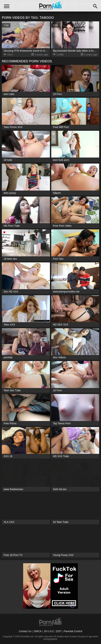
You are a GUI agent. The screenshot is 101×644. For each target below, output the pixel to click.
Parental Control (73, 631)
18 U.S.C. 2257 (53, 631)
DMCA (38, 631)
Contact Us (25, 631)
